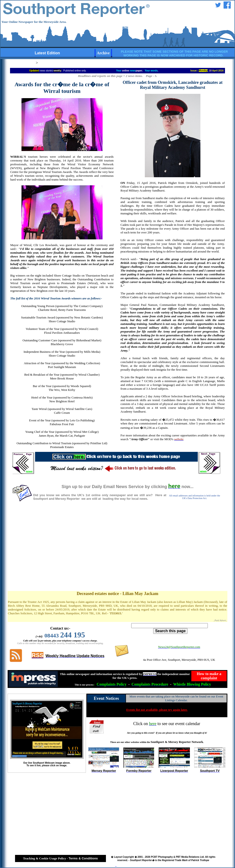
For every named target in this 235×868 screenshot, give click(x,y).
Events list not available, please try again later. (157, 710)
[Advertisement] (117, 551)
